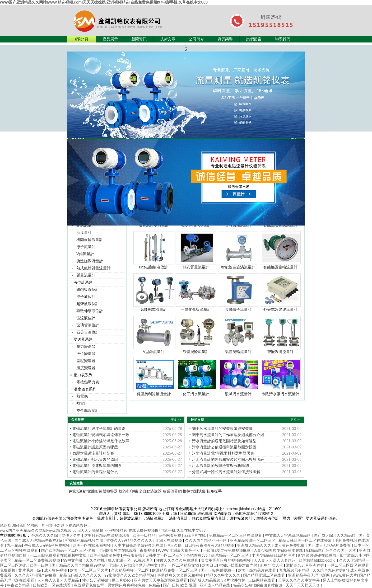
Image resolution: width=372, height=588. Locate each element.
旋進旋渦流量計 (90, 261)
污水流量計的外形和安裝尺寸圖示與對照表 (228, 459)
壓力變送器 (86, 346)
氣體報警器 (108, 491)
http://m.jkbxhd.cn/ (241, 509)
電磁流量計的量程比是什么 (95, 472)
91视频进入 (144, 560)
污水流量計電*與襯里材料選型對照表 (223, 453)
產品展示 (110, 39)
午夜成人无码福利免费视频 (47, 545)
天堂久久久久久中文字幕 (299, 580)
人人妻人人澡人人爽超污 (275, 560)
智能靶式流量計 (154, 309)
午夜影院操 (133, 555)
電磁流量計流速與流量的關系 (97, 466)
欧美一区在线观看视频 (92, 545)
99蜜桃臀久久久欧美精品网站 (130, 575)
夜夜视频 (148, 550)
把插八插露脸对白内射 (239, 565)
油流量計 (84, 233)
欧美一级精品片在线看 (257, 570)
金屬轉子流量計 (238, 309)
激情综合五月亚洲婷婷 (306, 565)
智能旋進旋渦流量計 (238, 267)
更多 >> (176, 420)
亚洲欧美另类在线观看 (118, 550)
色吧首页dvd (197, 555)
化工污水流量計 (196, 394)
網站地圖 (205, 514)
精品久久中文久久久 (223, 575)
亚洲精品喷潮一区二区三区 (253, 540)
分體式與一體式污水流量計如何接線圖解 (226, 472)
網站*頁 (82, 39)
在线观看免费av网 (90, 585)
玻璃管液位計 (88, 325)
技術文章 (168, 39)
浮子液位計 (86, 297)
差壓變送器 (86, 361)
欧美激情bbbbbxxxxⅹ (318, 560)
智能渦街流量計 (280, 352)
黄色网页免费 (170, 535)
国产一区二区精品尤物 (180, 565)
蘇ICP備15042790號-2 (254, 514)
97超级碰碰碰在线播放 (318, 555)
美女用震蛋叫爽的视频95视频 (226, 560)
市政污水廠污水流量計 (280, 394)
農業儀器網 (172, 491)
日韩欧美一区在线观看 (52, 585)
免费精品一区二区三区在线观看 (236, 535)
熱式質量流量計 (196, 267)
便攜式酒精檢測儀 (83, 491)
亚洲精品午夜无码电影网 (309, 575)
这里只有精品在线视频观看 (107, 535)
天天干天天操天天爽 (303, 585)
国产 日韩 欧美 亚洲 (180, 585)
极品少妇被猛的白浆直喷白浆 (258, 585)
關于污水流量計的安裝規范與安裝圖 (222, 429)
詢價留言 (254, 39)
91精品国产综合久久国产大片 (332, 550)
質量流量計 (86, 275)
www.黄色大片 (345, 575)
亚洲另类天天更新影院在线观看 (161, 580)
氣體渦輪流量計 (238, 352)
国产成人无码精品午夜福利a (39, 540)
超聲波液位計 (88, 304)
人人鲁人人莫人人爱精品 (59, 580)
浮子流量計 (86, 247)
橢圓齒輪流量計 (90, 240)
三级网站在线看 (262, 580)
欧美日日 (209, 565)
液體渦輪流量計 (196, 352)
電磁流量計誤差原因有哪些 (95, 447)
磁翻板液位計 (88, 289)
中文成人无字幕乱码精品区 (288, 535)
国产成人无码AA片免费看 (330, 545)
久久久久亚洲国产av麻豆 (36, 575)
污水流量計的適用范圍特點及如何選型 (224, 441)
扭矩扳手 (214, 491)
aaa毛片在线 (196, 535)
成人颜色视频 (56, 570)
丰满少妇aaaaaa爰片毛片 (274, 555)
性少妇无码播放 (96, 580)
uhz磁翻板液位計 (154, 267)
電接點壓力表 (88, 382)
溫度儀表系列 (85, 389)
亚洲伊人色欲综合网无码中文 (134, 565)
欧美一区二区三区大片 (89, 570)
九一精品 (14, 545)
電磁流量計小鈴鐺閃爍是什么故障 (101, 441)
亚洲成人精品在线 (215, 585)
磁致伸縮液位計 (90, 311)
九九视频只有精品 (295, 570)
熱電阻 (82, 403)
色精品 (155, 585)
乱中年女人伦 (272, 565)
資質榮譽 (225, 39)
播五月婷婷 (122, 580)
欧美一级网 (40, 565)
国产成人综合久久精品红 (335, 535)
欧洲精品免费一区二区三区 (175, 570)
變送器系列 (83, 339)
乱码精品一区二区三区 (230, 555)
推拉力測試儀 (194, 491)
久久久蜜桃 (96, 560)
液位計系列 (83, 282)
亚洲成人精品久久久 (255, 545)
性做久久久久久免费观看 (177, 560)
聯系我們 (283, 39)
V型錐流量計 (154, 352)
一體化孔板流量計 (196, 309)
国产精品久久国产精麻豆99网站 (79, 565)
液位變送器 (86, 354)
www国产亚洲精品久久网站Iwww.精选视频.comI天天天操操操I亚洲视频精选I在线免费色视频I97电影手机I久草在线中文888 (104, 2)
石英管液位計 (88, 332)
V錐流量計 (85, 254)
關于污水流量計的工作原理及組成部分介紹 (228, 435)
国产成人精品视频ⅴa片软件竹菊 (218, 580)
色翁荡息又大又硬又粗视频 (181, 575)
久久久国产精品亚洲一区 (206, 540)
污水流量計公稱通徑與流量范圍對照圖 (224, 447)
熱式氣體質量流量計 (93, 268)
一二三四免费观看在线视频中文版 (59, 555)
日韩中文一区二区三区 (165, 555)
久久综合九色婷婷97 (330, 570)
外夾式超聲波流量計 (280, 309)
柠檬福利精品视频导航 (85, 540)
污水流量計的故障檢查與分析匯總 (220, 466)
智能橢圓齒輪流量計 (280, 267)
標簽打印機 (128, 491)
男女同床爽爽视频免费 (127, 585)
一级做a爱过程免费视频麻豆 (227, 550)
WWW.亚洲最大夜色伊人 (179, 550)
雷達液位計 (86, 318)
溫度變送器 (86, 368)
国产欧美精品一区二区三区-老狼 (69, 550)
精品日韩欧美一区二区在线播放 (306, 540)
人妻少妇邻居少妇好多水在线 (139, 545)
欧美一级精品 (144, 535)
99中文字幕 (73, 560)
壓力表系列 (83, 375)
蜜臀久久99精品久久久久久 (130, 540)
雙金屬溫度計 (88, 411)
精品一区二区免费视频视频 (38, 560)
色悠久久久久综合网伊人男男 (56, 535)
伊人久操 (174, 545)
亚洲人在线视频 (169, 540)
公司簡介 (196, 39)
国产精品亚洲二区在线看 (265, 575)
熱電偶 (82, 396)
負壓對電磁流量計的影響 (93, 453)
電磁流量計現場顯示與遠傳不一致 (101, 435)
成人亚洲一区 (120, 560)
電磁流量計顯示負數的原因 (95, 459)
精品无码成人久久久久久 (81, 575)
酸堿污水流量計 (238, 394)
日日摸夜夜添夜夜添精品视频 (210, 545)
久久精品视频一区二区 (130, 570)
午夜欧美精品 (19, 585)
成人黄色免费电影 (290, 545)
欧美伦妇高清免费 (105, 555)
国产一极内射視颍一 (218, 570)
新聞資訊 (139, 39)
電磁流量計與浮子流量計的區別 (99, 429)
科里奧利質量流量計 (154, 394)
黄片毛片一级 (30, 570)
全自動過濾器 (150, 491)
